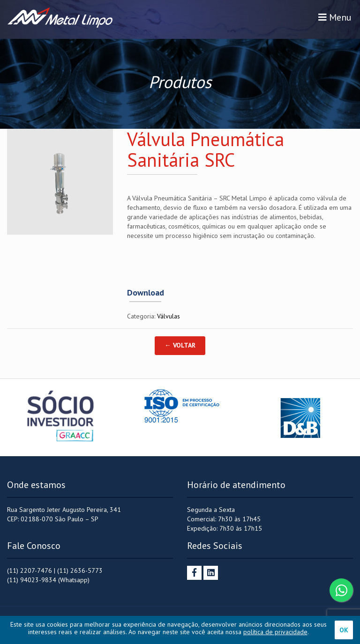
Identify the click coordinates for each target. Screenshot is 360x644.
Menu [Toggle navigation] (335, 17)
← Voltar (180, 345)
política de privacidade (275, 632)
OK (344, 630)
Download (146, 293)
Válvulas (169, 316)
